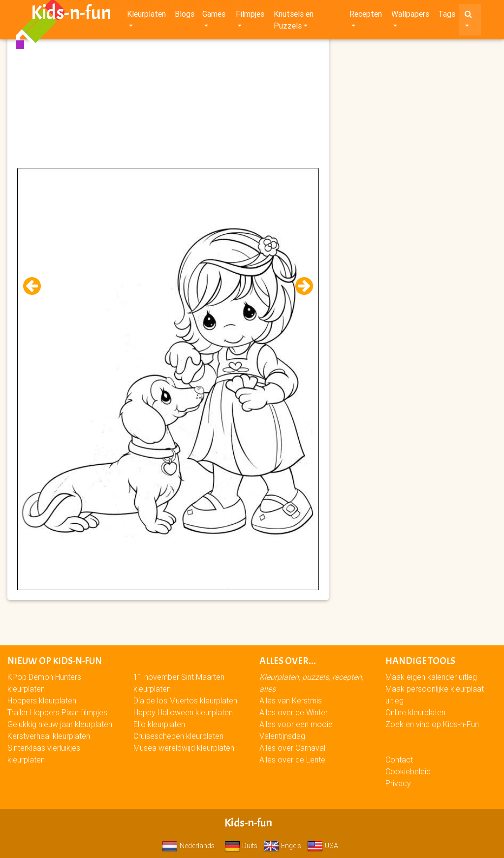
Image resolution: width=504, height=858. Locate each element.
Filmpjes (250, 16)
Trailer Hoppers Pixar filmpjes (57, 712)
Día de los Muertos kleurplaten (185, 700)
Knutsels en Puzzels (294, 22)
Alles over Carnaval (292, 748)
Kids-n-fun (71, 15)
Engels (282, 846)
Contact (399, 760)
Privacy (398, 783)
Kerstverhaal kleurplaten (49, 736)
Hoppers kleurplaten (42, 700)
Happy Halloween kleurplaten (183, 712)
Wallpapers (410, 16)
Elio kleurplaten (159, 724)
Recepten (366, 16)
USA (323, 846)
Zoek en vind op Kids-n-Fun (432, 724)
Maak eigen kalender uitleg (431, 677)
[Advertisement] (168, 99)
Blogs (185, 16)
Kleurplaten (146, 16)
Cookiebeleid (408, 771)
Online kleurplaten (415, 712)
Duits (241, 846)
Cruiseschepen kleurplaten (178, 736)
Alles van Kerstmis (291, 700)
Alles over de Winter (294, 712)
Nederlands (188, 846)
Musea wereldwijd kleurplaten (184, 748)
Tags (447, 16)
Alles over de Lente (292, 760)
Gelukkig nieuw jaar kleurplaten (60, 724)
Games (214, 16)
